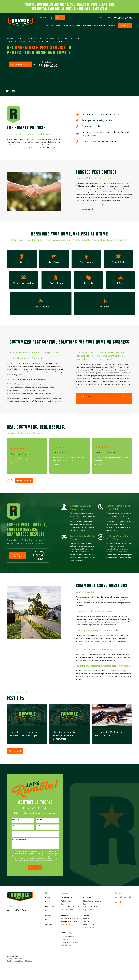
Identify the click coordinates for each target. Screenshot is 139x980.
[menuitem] (10, 961)
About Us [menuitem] (112, 25)
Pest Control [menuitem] (56, 25)
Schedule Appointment (20, 64)
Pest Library (49, 906)
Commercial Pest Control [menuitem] (71, 25)
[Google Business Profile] (116, 897)
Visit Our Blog (15, 751)
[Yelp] (125, 902)
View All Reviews (24, 480)
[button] (13, 91)
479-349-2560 (122, 18)
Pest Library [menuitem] (87, 25)
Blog (51, 18)
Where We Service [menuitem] (100, 25)
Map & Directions (67, 910)
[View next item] (12, 480)
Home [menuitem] (47, 25)
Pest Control (50, 902)
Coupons (48, 911)
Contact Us (125, 25)
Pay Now (60, 18)
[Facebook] (121, 902)
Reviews (43, 18)
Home (47, 897)
